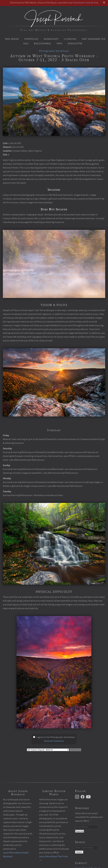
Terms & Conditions (54, 741)
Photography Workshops (54, 51)
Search (79, 852)
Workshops (51, 39)
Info (59, 44)
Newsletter (75, 44)
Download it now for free (86, 3)
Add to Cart (75, 750)
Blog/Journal (43, 44)
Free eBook (12, 39)
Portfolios (31, 39)
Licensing (70, 39)
